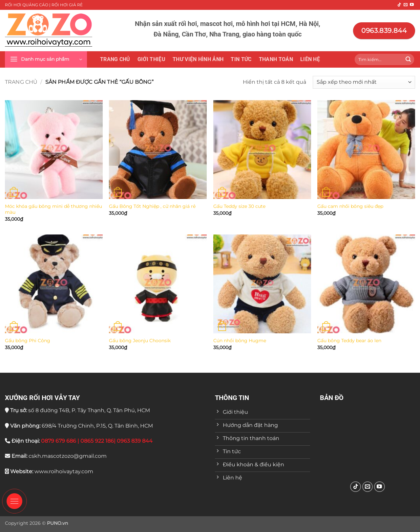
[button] (46, 59)
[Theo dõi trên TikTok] (399, 5)
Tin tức (241, 59)
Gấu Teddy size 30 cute (239, 206)
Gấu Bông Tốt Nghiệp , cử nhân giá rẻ (152, 206)
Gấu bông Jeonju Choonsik (140, 341)
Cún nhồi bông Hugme (240, 341)
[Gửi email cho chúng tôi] (406, 5)
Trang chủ (115, 59)
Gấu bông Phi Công (28, 341)
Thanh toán (276, 59)
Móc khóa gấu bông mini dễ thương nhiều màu (53, 209)
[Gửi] (408, 59)
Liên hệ (310, 59)
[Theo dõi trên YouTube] (412, 5)
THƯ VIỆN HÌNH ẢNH (198, 59)
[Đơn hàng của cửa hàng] (364, 82)
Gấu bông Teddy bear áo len (349, 341)
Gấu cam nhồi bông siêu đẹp (350, 206)
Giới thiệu (151, 59)
